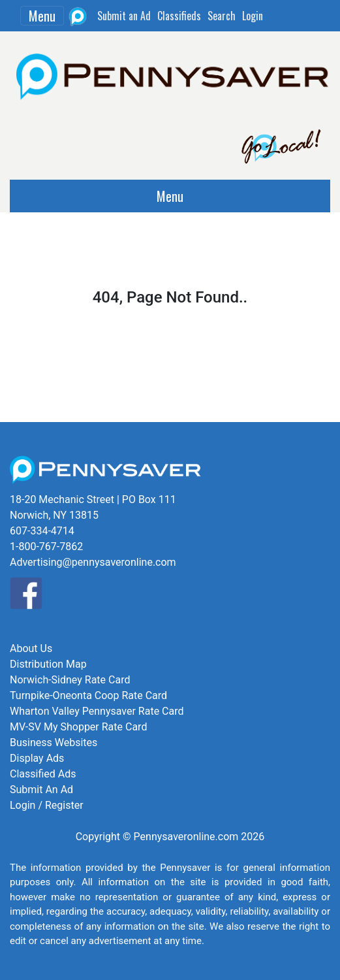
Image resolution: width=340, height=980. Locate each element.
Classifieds (179, 16)
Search (222, 16)
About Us (31, 648)
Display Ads (37, 758)
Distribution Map (48, 664)
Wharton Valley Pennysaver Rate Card (97, 711)
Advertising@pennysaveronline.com (93, 562)
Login (253, 16)
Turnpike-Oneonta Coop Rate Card (88, 695)
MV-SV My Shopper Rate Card (78, 727)
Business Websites (54, 743)
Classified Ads (43, 774)
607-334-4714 (42, 531)
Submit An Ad (41, 790)
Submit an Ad (124, 16)
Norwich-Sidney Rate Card (70, 680)
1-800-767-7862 (46, 547)
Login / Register (47, 805)
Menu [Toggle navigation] (42, 16)
